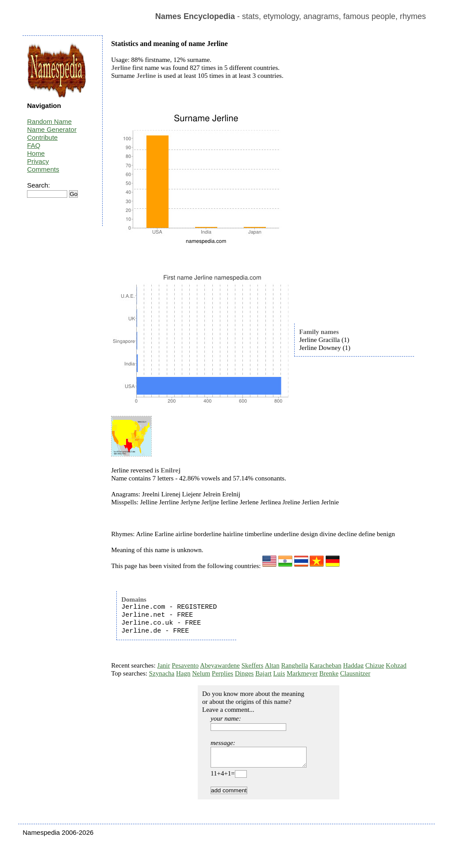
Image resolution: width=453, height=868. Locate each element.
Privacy (38, 161)
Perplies (223, 673)
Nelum (201, 673)
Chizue (375, 665)
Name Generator (52, 129)
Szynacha (162, 673)
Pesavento (185, 665)
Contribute (42, 137)
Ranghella (294, 665)
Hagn (183, 673)
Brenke (329, 673)
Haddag (353, 665)
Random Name (49, 121)
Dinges (244, 673)
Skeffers (253, 665)
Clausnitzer (355, 673)
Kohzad (396, 665)
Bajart (263, 673)
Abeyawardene (220, 665)
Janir (163, 665)
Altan (272, 665)
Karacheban (326, 665)
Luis (279, 673)
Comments (43, 169)
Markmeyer (302, 673)
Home (36, 153)
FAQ (34, 145)
